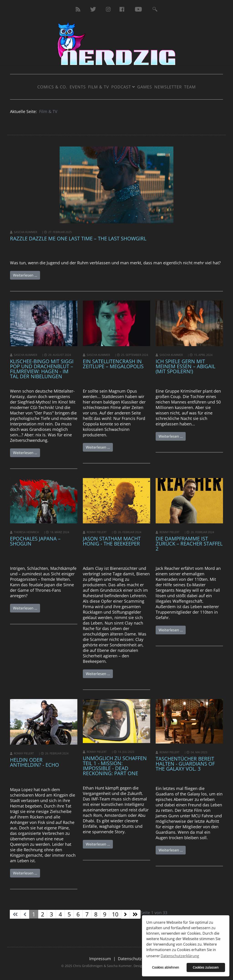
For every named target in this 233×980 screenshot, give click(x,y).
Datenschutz (130, 959)
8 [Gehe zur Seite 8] (96, 914)
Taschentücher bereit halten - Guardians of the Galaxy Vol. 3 (185, 764)
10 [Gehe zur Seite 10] (115, 914)
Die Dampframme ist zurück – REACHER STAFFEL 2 (189, 543)
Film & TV (99, 87)
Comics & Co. (52, 87)
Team (190, 87)
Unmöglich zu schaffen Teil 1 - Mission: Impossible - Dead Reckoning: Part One (115, 766)
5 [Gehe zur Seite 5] (69, 914)
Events (78, 87)
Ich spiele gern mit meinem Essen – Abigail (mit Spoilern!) (185, 366)
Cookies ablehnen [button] (166, 967)
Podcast (121, 87)
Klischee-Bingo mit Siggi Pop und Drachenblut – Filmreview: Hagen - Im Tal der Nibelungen (42, 369)
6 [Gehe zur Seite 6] (78, 914)
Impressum (100, 959)
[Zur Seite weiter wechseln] (125, 914)
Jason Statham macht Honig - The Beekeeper (112, 541)
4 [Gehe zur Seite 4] (60, 914)
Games (145, 87)
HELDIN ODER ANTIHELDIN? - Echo (34, 762)
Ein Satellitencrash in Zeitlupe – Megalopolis (113, 364)
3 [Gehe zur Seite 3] (51, 914)
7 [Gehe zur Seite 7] (87, 914)
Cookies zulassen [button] (206, 967)
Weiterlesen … (25, 275)
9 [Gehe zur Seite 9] (105, 914)
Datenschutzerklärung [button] (180, 956)
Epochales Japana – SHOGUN (35, 541)
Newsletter (168, 87)
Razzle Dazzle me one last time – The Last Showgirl (78, 238)
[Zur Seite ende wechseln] (135, 914)
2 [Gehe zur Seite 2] (43, 914)
